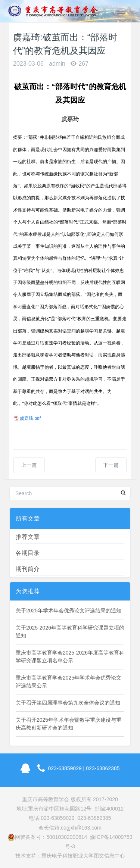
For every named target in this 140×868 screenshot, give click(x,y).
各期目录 (28, 553)
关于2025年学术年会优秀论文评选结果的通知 (69, 611)
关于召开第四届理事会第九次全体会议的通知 (68, 703)
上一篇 (29, 465)
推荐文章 (28, 537)
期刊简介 (28, 569)
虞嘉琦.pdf (30, 418)
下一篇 (111, 465)
